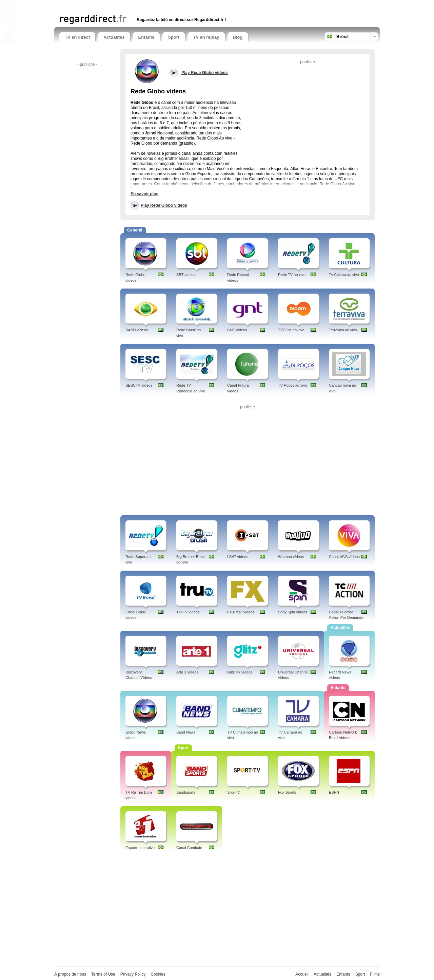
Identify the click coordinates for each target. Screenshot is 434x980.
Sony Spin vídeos (293, 612)
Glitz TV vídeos (240, 672)
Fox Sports (287, 792)
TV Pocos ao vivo (293, 385)
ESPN (334, 792)
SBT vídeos (186, 275)
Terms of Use (103, 974)
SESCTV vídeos (139, 385)
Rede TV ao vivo (292, 275)
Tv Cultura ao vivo (344, 275)
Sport (174, 37)
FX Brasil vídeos (241, 612)
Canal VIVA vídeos (344, 557)
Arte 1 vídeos (187, 672)
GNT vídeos (237, 330)
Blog (238, 37)
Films (375, 974)
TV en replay (206, 37)
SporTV (233, 792)
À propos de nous (70, 974)
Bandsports (186, 792)
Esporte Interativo (140, 848)
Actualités (114, 37)
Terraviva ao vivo (343, 330)
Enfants (146, 37)
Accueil (302, 974)
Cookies (158, 974)
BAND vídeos (137, 330)
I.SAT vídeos (238, 557)
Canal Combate (189, 848)
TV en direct (77, 37)
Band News (186, 732)
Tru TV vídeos (188, 612)
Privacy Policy (133, 974)
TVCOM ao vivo (291, 330)
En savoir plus (144, 194)
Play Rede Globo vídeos (164, 205)
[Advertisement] (139, 6)
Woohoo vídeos (291, 557)
